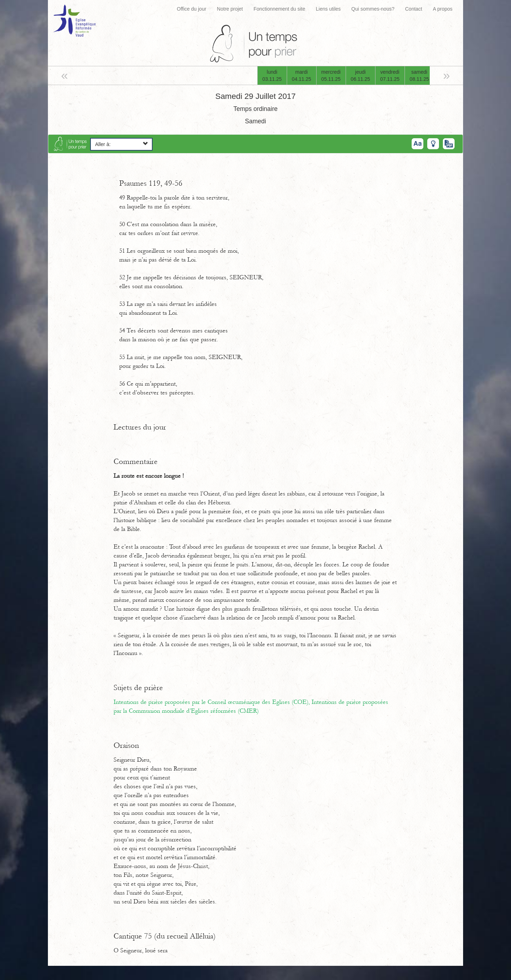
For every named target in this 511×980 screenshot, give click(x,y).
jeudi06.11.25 (360, 75)
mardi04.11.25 (301, 75)
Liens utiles (328, 9)
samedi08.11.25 (419, 75)
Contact (413, 9)
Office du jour (191, 9)
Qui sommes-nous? (373, 9)
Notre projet (230, 9)
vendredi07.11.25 (390, 75)
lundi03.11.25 (272, 75)
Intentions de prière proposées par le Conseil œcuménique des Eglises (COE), (213, 702)
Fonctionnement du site (280, 9)
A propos (443, 9)
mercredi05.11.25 (331, 75)
